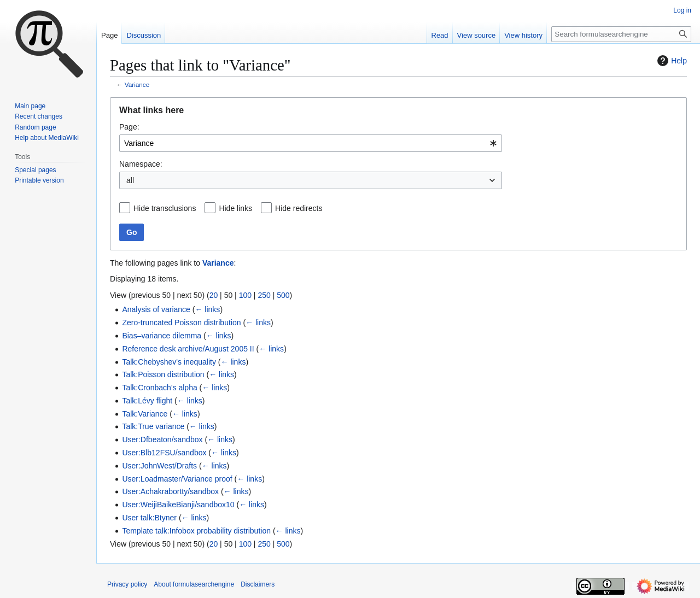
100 (245, 295)
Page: (129, 127)
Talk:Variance (145, 414)
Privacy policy (127, 584)
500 (283, 295)
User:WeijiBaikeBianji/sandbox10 (178, 505)
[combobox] (311, 143)
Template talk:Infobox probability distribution (196, 531)
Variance (137, 84)
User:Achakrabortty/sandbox (170, 491)
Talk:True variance (153, 426)
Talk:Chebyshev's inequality (169, 362)
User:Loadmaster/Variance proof (177, 479)
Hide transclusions (165, 208)
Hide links (235, 208)
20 (214, 295)
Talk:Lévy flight (147, 401)
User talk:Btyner (149, 518)
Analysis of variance (156, 309)
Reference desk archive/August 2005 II (188, 349)
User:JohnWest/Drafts (159, 466)
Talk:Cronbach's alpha (159, 388)
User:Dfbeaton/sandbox (162, 439)
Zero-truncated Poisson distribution (181, 323)
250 (264, 295)
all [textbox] (130, 180)
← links (207, 309)
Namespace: (141, 164)
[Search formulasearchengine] (621, 34)
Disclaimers (258, 584)
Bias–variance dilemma (162, 336)
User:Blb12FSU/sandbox (164, 453)
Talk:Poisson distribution (163, 374)
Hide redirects (299, 208)
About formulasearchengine (194, 584)
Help (671, 61)
